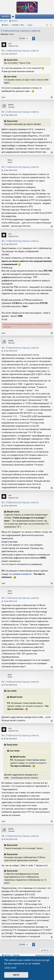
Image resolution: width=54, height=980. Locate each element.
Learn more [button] (11, 967)
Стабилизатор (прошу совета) (20, 31)
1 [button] (30, 38)
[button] (27, 38)
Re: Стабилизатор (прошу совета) (20, 51)
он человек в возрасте (21, 574)
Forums (14, 17)
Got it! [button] (16, 975)
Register (15, 21)
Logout (5, 21)
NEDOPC (5, 17)
